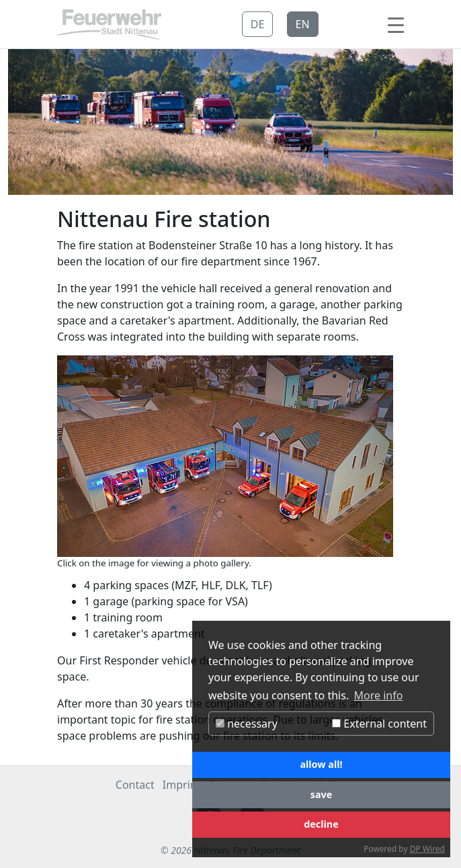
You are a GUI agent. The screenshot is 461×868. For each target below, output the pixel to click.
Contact (135, 785)
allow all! (321, 764)
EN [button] (303, 24)
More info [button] (379, 695)
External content (379, 724)
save (322, 794)
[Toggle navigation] (396, 24)
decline (321, 824)
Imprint (182, 785)
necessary (247, 724)
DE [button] (258, 24)
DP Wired (427, 849)
